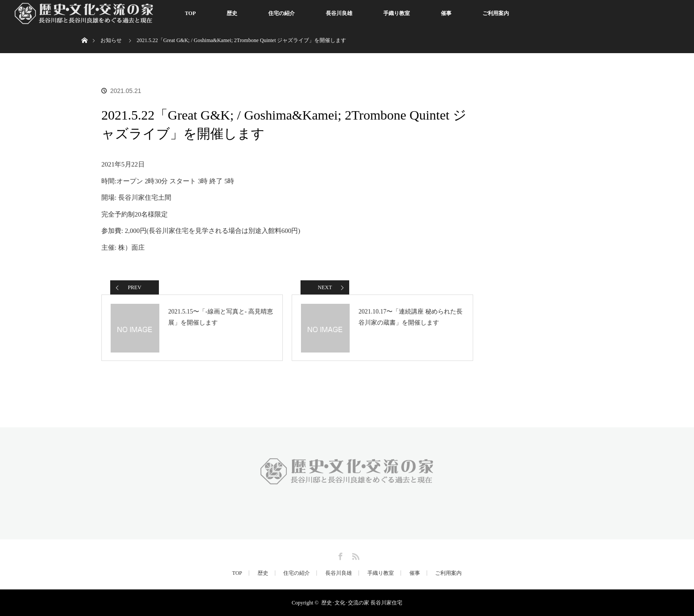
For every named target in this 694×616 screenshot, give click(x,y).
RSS (355, 555)
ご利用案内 (496, 13)
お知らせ (111, 40)
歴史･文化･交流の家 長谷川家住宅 (362, 603)
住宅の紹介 (281, 13)
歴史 (232, 13)
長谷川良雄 (339, 13)
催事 (446, 13)
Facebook (339, 555)
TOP (190, 13)
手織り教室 (397, 13)
